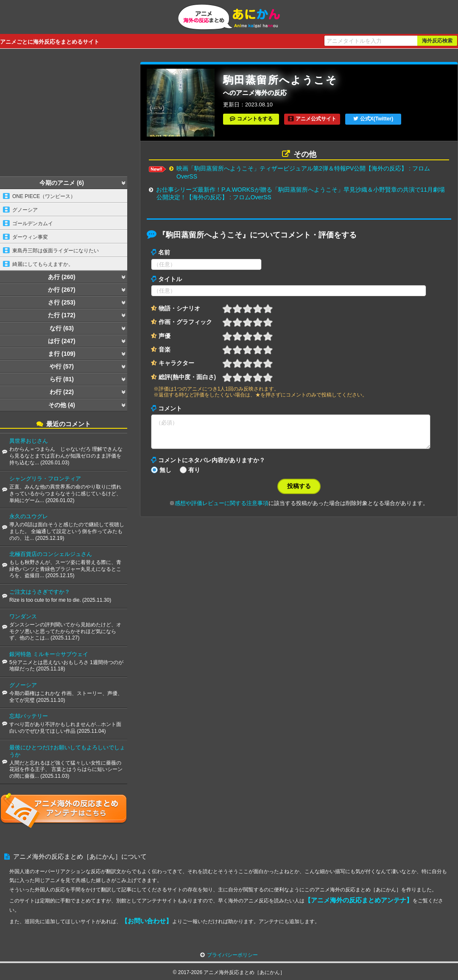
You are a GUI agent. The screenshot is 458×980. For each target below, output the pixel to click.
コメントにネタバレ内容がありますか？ (212, 465)
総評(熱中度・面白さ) (187, 377)
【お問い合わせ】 (147, 921)
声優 (165, 336)
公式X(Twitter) (377, 119)
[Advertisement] (64, 115)
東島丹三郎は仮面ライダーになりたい (56, 251)
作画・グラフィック (185, 322)
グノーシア (25, 210)
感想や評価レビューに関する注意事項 (222, 508)
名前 (164, 252)
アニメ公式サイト (316, 119)
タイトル (170, 279)
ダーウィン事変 (30, 237)
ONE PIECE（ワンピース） (44, 196)
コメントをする (255, 119)
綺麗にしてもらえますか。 (43, 264)
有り (194, 475)
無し (165, 475)
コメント (170, 408)
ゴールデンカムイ (33, 223)
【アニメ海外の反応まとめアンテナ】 (359, 900)
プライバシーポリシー (232, 955)
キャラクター (176, 363)
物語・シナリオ (179, 308)
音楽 (165, 349)
